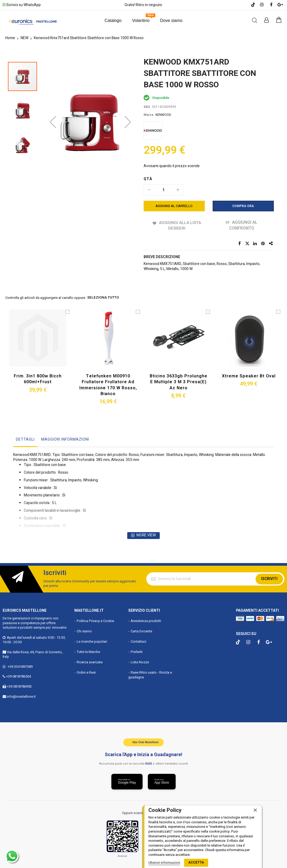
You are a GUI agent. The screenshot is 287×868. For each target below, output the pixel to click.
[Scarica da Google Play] (127, 781)
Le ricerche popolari (92, 641)
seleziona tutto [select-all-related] (103, 298)
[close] (255, 810)
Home (10, 38)
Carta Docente (141, 630)
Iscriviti (269, 578)
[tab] (25, 440)
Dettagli (25, 439)
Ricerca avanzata (90, 661)
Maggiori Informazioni (65, 439)
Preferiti (137, 651)
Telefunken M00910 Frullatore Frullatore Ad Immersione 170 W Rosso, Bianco (108, 384)
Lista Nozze (140, 661)
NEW (24, 38)
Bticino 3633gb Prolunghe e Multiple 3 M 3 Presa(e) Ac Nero (178, 382)
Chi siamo (84, 630)
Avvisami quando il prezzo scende (172, 166)
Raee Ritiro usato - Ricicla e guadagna (150, 674)
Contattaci (138, 641)
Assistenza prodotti (146, 620)
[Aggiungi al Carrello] (174, 206)
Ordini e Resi (86, 672)
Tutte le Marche (88, 651)
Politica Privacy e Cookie (95, 620)
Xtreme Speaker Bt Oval (249, 376)
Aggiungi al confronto (243, 225)
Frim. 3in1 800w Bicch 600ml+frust (38, 379)
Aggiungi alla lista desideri (180, 225)
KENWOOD (163, 115)
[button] (53, 100)
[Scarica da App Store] (162, 781)
